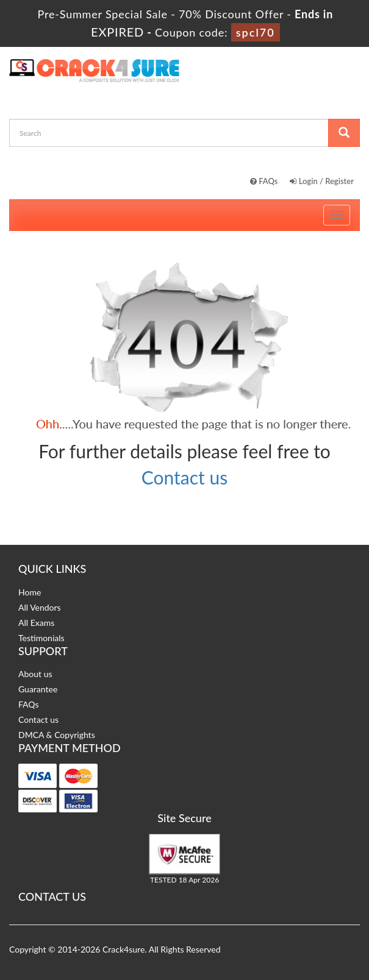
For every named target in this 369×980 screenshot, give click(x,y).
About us (35, 674)
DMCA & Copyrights (57, 735)
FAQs (264, 181)
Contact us (184, 477)
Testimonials (41, 638)
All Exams (36, 623)
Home (30, 592)
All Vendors (40, 607)
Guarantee (38, 689)
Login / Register (322, 181)
